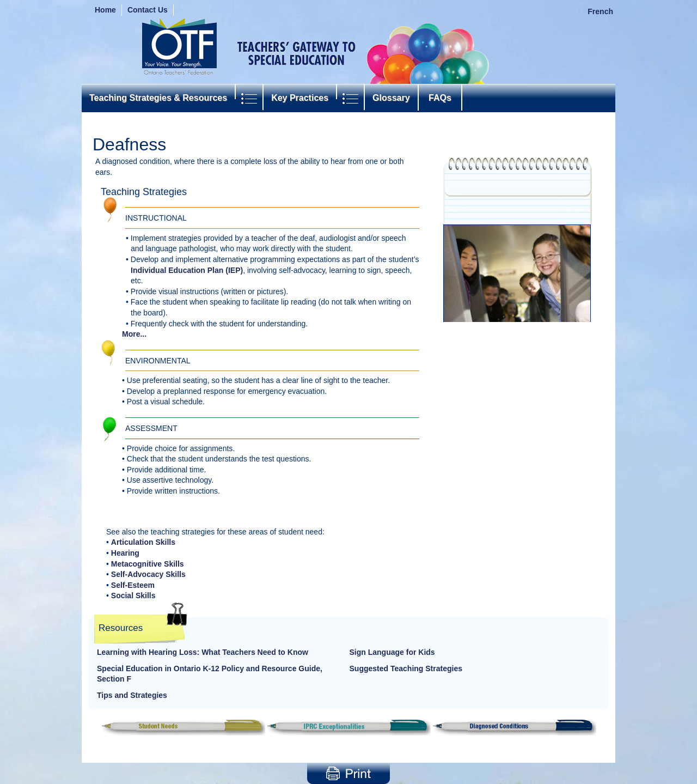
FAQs (440, 98)
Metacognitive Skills (148, 564)
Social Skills (133, 595)
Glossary (391, 98)
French (600, 11)
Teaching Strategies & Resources (158, 98)
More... (134, 334)
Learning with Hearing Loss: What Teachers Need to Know (203, 652)
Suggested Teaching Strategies (406, 668)
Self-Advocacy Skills (148, 574)
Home (105, 10)
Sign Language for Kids (392, 652)
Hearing (125, 553)
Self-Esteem (133, 585)
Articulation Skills (143, 542)
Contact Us (148, 10)
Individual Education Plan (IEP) (187, 270)
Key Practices (300, 98)
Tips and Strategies (132, 695)
